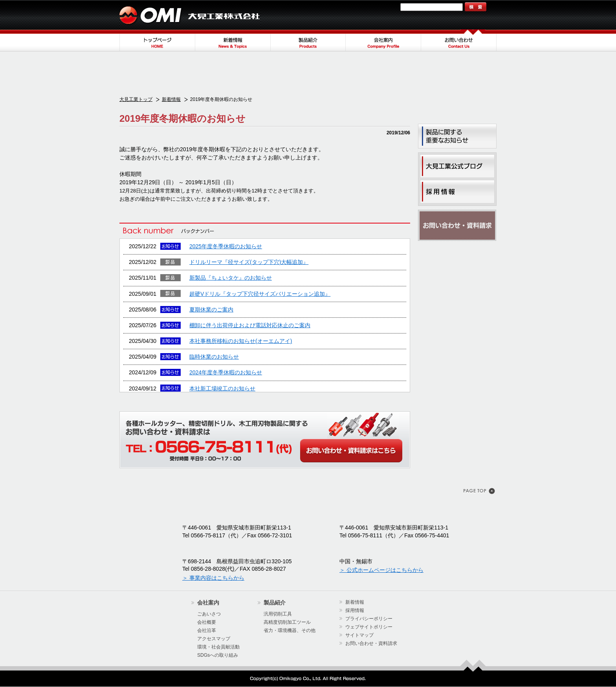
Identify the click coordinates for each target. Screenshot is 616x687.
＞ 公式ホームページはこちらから (381, 570)
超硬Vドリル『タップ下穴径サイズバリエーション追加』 (260, 294)
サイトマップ (381, 7)
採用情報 (355, 610)
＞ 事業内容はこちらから (213, 578)
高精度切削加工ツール (287, 622)
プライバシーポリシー (369, 619)
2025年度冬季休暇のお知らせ (226, 246)
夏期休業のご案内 (211, 310)
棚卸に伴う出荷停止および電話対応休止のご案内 (250, 325)
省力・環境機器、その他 (290, 630)
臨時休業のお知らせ (214, 357)
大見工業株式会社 (190, 15)
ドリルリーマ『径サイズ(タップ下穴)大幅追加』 (249, 262)
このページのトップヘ (480, 492)
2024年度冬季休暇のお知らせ (226, 372)
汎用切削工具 (278, 614)
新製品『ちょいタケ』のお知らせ (231, 278)
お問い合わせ (459, 40)
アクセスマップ (214, 639)
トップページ (157, 40)
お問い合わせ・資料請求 (457, 225)
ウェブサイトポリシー (369, 627)
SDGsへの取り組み (218, 655)
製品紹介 (308, 40)
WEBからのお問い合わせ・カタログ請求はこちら (351, 451)
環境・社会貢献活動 (218, 647)
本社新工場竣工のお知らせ (222, 388)
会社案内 (383, 40)
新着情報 (233, 40)
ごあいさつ (209, 614)
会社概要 (207, 622)
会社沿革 (207, 630)
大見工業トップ (136, 99)
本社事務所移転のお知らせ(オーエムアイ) (241, 341)
